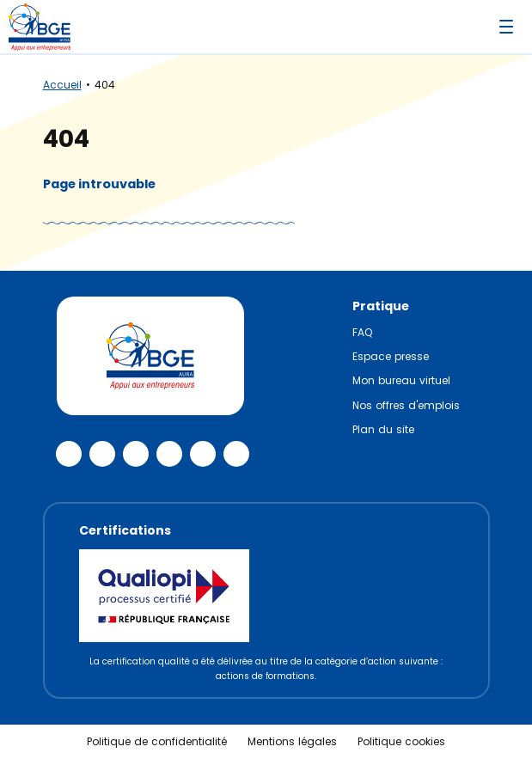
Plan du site (383, 429)
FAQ (362, 332)
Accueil (62, 85)
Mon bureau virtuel (401, 380)
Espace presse (391, 356)
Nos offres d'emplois (406, 405)
